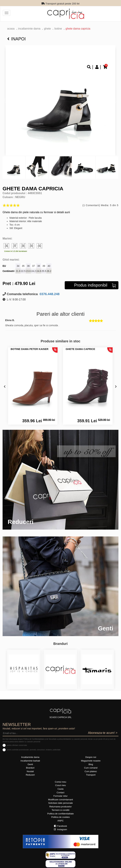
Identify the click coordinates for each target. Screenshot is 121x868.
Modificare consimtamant (60, 800)
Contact (60, 793)
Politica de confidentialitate (61, 814)
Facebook (61, 826)
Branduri (30, 768)
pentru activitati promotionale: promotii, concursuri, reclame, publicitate (34, 750)
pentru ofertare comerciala (17, 745)
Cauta (60, 789)
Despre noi (91, 757)
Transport (91, 775)
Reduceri (30, 775)
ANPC (60, 821)
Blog (91, 764)
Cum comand (91, 768)
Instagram (60, 829)
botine (58, 29)
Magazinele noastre (91, 761)
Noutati (30, 771)
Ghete (47, 29)
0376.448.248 (49, 294)
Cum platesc (91, 771)
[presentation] (5, 387)
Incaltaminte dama (29, 29)
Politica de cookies (61, 817)
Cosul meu (60, 785)
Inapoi (16, 39)
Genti (30, 764)
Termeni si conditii (60, 810)
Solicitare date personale (60, 803)
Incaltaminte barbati (30, 761)
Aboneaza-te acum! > (103, 733)
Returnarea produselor (60, 807)
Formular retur (60, 796)
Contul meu (60, 782)
